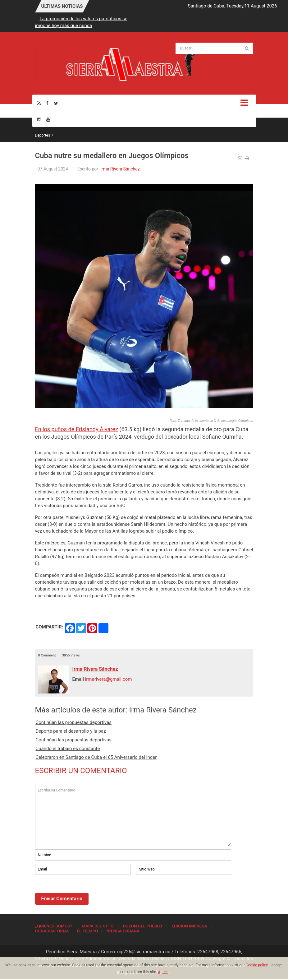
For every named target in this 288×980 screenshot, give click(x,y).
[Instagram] (39, 119)
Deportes (43, 135)
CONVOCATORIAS (52, 931)
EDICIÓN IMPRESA (189, 926)
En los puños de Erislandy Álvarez (77, 429)
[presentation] (82, 893)
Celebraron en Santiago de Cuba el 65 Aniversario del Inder (96, 757)
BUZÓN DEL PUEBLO (143, 926)
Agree (163, 972)
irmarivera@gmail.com (109, 679)
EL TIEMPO (87, 931)
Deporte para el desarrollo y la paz (71, 731)
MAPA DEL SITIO (98, 926)
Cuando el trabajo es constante (68, 749)
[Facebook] (47, 103)
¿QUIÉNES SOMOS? (54, 926)
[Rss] (39, 103)
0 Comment (47, 655)
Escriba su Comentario (133, 815)
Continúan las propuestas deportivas (74, 722)
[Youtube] (48, 119)
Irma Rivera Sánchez (120, 169)
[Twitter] (56, 103)
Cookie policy (257, 965)
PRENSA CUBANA (122, 931)
